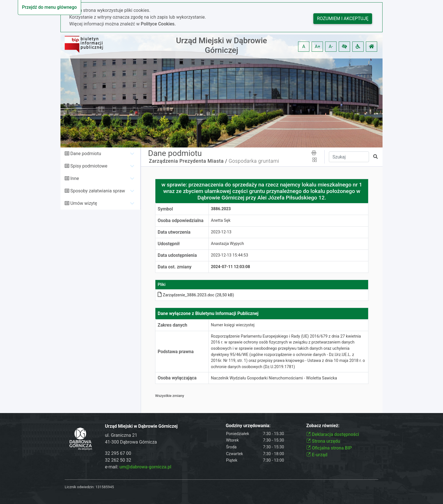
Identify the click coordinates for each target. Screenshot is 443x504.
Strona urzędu (323, 441)
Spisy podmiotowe (89, 166)
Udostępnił (169, 244)
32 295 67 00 (118, 453)
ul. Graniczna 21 (121, 435)
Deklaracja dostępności (333, 434)
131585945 (105, 487)
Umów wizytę (84, 203)
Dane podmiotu (86, 154)
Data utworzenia (174, 232)
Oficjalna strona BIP (329, 448)
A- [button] (331, 46)
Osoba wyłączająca (177, 378)
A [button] (304, 46)
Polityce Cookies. (158, 24)
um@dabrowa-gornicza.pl (146, 467)
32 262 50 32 (118, 460)
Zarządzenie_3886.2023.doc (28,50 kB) (196, 295)
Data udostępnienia (177, 255)
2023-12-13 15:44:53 (230, 255)
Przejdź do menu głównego (49, 7)
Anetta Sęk (221, 220)
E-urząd (317, 455)
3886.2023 (221, 209)
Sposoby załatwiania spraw (98, 191)
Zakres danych (172, 325)
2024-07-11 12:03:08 (231, 267)
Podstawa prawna (176, 352)
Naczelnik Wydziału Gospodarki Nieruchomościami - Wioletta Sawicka (274, 378)
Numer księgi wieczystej (233, 325)
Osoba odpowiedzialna (181, 220)
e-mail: (138, 467)
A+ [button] (318, 46)
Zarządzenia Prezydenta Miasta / (188, 161)
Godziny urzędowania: (248, 426)
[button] (344, 47)
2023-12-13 (221, 232)
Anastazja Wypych (228, 244)
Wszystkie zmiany (170, 396)
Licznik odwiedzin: (80, 487)
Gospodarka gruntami (254, 161)
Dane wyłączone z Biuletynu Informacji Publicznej (208, 313)
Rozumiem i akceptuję (343, 19)
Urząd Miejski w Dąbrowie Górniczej (221, 45)
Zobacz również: (323, 426)
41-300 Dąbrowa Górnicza (131, 442)
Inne (75, 178)
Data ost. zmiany (175, 267)
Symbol (165, 209)
